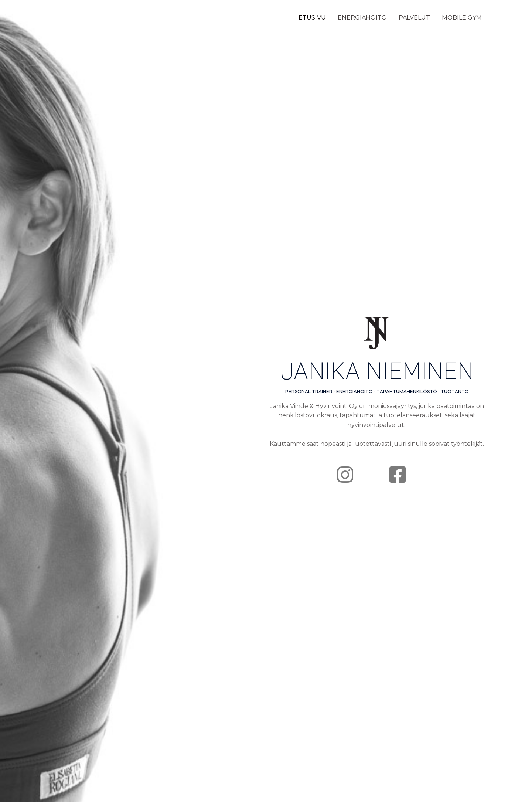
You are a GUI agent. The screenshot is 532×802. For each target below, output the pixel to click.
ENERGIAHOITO (362, 18)
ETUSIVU (312, 18)
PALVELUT (414, 18)
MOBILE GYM (462, 18)
